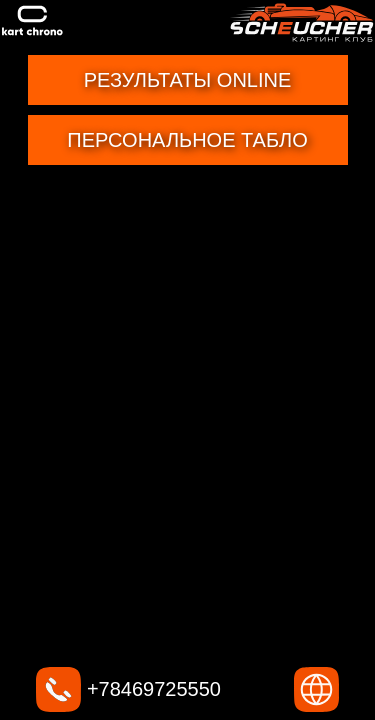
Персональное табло (187, 140)
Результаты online (188, 80)
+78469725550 (128, 689)
